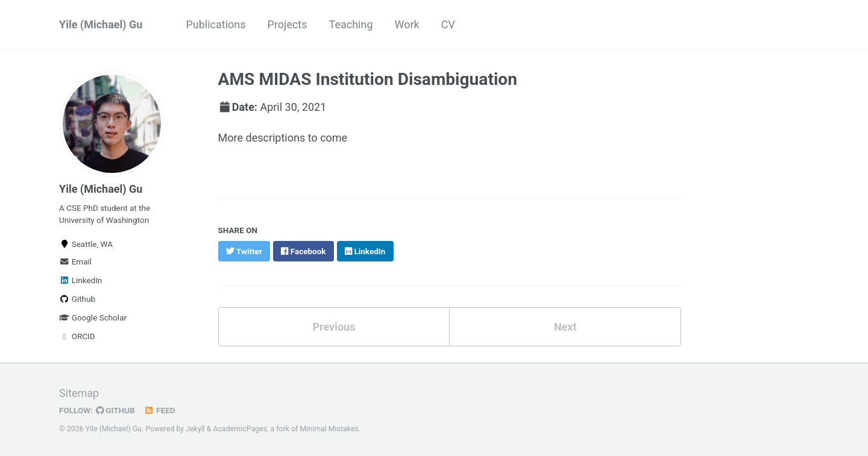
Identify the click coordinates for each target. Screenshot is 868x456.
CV (448, 24)
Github (77, 299)
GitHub (115, 410)
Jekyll (195, 429)
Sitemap (79, 393)
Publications (215, 24)
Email (75, 261)
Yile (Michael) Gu (101, 24)
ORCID (77, 336)
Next (565, 327)
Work (407, 24)
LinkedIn (80, 280)
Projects (288, 24)
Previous (334, 327)
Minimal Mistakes (329, 429)
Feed (160, 410)
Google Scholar (93, 317)
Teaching (351, 24)
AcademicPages (240, 429)
